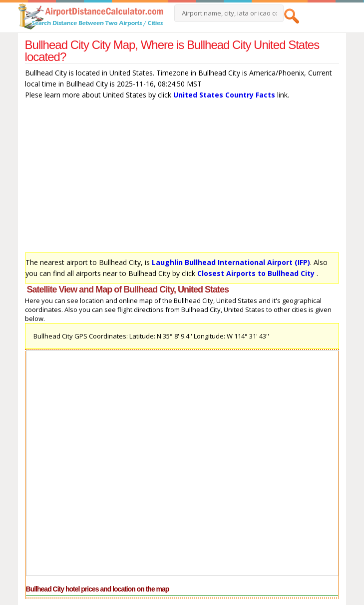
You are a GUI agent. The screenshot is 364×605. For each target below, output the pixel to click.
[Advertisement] (182, 178)
